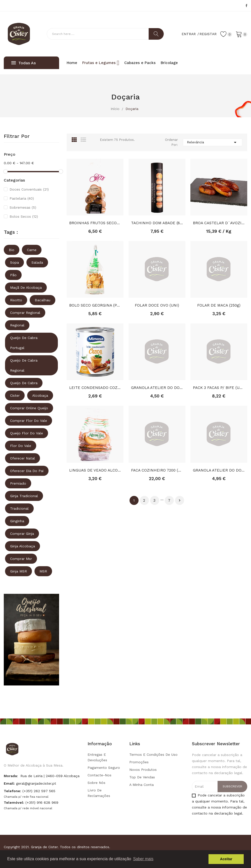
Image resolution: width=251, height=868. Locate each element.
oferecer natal (23, 458)
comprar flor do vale (29, 421)
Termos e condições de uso (153, 755)
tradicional (19, 508)
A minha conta (141, 785)
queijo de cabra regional (24, 365)
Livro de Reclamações (99, 793)
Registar (208, 34)
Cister (15, 395)
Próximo (180, 500)
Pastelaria (22, 198)
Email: (9, 783)
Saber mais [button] (143, 859)
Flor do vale (21, 446)
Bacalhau (43, 300)
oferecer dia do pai (27, 471)
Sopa (14, 262)
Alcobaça (40, 395)
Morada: (11, 776)
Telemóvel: (14, 802)
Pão (13, 275)
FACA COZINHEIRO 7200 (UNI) (157, 470)
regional (17, 325)
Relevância (213, 142)
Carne (32, 250)
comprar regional (25, 313)
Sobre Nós (96, 783)
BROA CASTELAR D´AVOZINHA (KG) (219, 223)
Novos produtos (143, 770)
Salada (37, 262)
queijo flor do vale (27, 433)
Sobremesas (23, 207)
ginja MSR (18, 571)
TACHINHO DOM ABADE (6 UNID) (157, 223)
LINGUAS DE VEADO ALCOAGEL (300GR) (95, 470)
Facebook (246, 6)
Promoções (139, 762)
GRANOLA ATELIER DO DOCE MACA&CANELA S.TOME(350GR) (219, 470)
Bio (12, 250)
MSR (43, 571)
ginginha (17, 521)
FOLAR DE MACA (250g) (219, 305)
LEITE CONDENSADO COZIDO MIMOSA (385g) (95, 388)
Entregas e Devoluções (97, 757)
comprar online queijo (29, 408)
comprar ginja (22, 534)
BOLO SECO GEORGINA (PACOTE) (95, 305)
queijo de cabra (24, 383)
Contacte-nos (99, 775)
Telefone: (12, 791)
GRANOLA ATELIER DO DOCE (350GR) (157, 388)
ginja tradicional (24, 496)
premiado (18, 483)
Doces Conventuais (29, 189)
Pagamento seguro (104, 768)
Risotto (16, 300)
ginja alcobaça (23, 546)
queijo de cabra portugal (24, 343)
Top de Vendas (142, 777)
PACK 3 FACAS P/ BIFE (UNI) (219, 388)
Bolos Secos (24, 216)
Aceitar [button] (226, 859)
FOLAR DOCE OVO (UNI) (157, 305)
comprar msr (21, 559)
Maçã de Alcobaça (26, 287)
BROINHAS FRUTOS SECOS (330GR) (95, 223)
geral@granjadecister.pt (36, 783)
